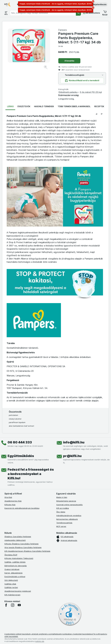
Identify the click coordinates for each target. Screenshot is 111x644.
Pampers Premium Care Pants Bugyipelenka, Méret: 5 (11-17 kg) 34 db (80, 38)
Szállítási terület (11, 587)
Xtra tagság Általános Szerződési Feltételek (23, 547)
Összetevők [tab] (24, 106)
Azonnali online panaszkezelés (69, 505)
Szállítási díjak (10, 584)
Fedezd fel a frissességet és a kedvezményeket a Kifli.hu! (31, 474)
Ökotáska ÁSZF (11, 555)
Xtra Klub (8, 497)
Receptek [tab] (99, 106)
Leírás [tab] (10, 106)
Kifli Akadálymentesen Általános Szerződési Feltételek (27, 551)
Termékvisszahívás (64, 523)
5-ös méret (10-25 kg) (91, 92)
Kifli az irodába (63, 508)
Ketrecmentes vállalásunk (67, 519)
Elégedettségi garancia (66, 501)
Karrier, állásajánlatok (14, 573)
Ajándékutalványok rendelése (69, 515)
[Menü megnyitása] (6, 13)
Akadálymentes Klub (13, 501)
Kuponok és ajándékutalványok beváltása (22, 508)
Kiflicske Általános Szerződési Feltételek (22, 544)
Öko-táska (61, 512)
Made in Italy (62, 497)
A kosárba (69, 61)
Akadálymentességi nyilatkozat (18, 591)
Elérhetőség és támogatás (16, 566)
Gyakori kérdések (12, 569)
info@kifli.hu (74, 442)
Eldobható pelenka (68, 92)
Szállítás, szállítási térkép (15, 562)
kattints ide (40, 641)
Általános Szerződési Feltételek (18, 537)
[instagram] (13, 605)
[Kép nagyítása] (46, 68)
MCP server (61, 526)
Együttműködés (21, 456)
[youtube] (19, 605)
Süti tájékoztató (11, 580)
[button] (98, 4)
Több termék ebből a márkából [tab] (74, 106)
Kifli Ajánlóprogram (12, 595)
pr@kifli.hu (72, 456)
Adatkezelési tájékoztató (15, 540)
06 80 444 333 (20, 442)
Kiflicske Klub (10, 505)
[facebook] (6, 605)
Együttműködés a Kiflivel (15, 577)
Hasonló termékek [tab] (44, 106)
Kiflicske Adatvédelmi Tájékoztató (19, 558)
